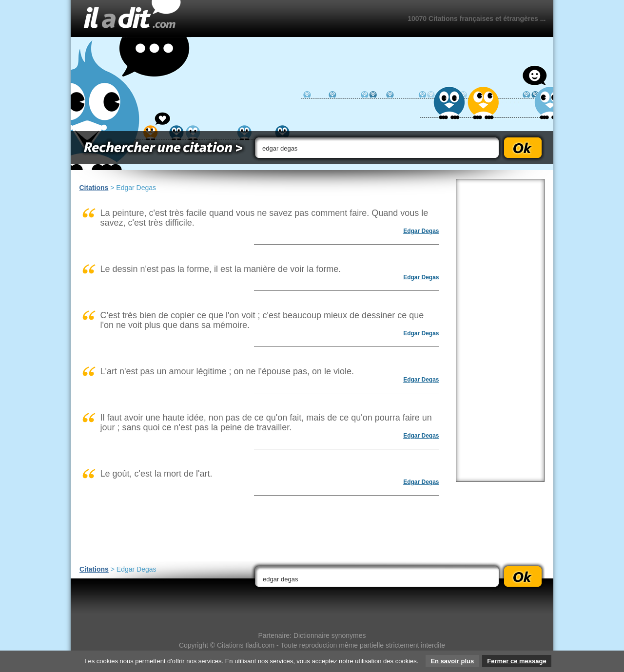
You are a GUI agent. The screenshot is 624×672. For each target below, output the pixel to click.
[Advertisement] (500, 330)
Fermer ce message (517, 661)
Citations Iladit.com (246, 645)
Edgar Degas (421, 231)
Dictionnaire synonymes (330, 635)
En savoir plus (452, 661)
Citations (94, 188)
